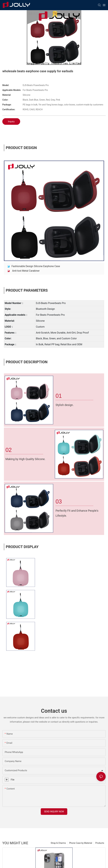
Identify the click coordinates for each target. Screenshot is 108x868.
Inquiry (11, 121)
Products (100, 843)
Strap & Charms (58, 843)
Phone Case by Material (81, 843)
